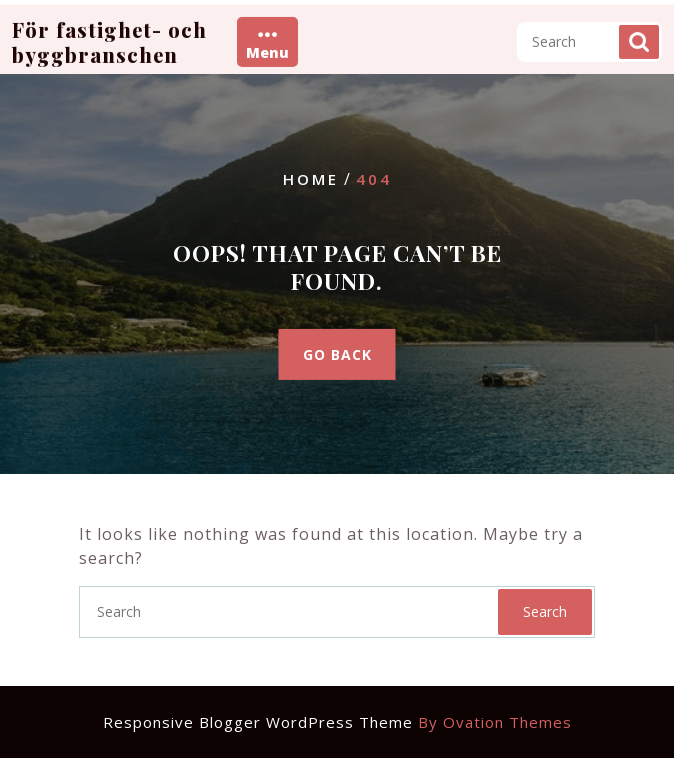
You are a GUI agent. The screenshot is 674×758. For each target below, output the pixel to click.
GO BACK (337, 354)
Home (311, 179)
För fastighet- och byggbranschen (109, 40)
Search (639, 40)
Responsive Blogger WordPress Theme (337, 722)
